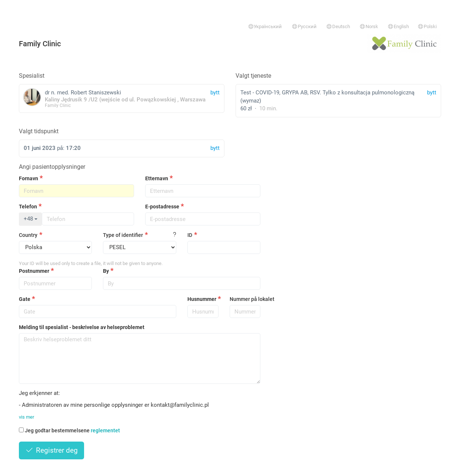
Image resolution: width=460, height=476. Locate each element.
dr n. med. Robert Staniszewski (122, 98)
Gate (25, 299)
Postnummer (34, 271)
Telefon (28, 207)
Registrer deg (51, 450)
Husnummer (202, 299)
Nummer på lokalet (245, 299)
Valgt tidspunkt (39, 131)
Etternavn (157, 178)
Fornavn (29, 178)
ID (190, 235)
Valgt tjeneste (253, 76)
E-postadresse (162, 207)
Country (28, 235)
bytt (432, 93)
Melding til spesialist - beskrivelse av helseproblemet (82, 327)
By (106, 271)
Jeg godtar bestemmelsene (69, 430)
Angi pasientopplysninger (52, 167)
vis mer (26, 417)
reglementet (105, 430)
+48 (31, 219)
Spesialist (32, 76)
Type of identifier (123, 235)
